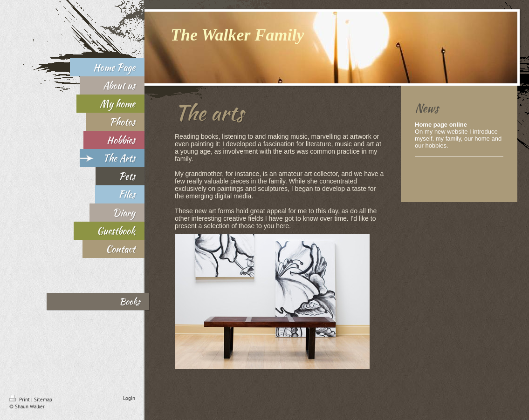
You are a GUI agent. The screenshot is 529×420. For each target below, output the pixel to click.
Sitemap (43, 400)
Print (20, 400)
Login (129, 398)
